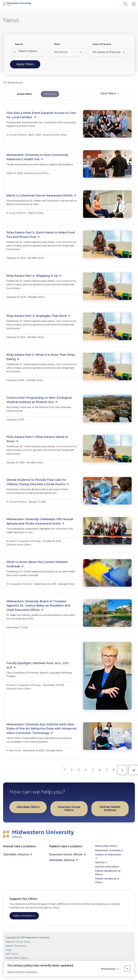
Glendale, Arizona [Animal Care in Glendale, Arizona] (16, 854)
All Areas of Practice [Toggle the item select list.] (107, 52)
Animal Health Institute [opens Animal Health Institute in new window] (110, 809)
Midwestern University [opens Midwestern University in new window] (108, 850)
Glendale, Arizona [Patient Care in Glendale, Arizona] (62, 860)
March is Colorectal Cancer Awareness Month (40, 196)
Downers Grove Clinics (69, 809)
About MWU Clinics (106, 846)
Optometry (15, 750)
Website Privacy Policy (18, 942)
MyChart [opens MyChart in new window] (100, 862)
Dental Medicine (18, 135)
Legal (9, 950)
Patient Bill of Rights (17, 958)
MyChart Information (107, 867)
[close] (127, 969)
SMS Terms (12, 954)
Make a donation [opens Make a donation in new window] (23, 916)
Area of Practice (102, 44)
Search (19, 44)
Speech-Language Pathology (25, 541)
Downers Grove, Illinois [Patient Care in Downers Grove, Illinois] (66, 854)
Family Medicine (18, 213)
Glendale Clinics (28, 807)
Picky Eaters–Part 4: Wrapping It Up (32, 276)
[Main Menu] (134, 4)
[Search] (126, 4)
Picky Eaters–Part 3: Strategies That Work (37, 316)
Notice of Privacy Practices (22, 972)
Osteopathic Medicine (21, 584)
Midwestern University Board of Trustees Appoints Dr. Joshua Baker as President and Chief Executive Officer (38, 606)
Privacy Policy (109, 969)
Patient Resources (16, 946)
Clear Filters (108, 93)
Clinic (57, 44)
